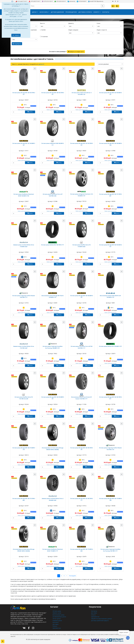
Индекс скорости (102, 30)
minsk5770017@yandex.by (96, 1)
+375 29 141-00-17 (47, 1)
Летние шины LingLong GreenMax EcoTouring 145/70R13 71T (110, 550)
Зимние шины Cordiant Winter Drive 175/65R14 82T (24, 246)
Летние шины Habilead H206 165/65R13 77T (53, 144)
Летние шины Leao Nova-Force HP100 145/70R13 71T (82, 347)
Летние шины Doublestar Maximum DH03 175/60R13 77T (53, 550)
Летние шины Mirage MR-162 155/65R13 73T (110, 93)
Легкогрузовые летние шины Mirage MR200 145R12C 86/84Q (24, 550)
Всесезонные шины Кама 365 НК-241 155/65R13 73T (110, 296)
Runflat (44, 30)
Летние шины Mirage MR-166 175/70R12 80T (110, 195)
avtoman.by (72, 1)
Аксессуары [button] (44, 12)
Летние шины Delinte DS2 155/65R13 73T (110, 346)
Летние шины (57, 611)
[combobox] (53, 26)
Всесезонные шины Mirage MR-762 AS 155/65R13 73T (53, 296)
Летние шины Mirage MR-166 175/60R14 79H (110, 499)
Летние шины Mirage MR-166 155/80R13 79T (53, 398)
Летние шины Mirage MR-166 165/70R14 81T (110, 398)
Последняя (72, 576)
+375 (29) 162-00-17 (60, 1)
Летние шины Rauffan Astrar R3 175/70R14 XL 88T (24, 398)
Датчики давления (57, 12)
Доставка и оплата (85, 12)
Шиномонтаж (57, 627)
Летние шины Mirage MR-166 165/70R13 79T (82, 448)
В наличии (44, 36)
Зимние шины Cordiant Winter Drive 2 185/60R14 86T (53, 499)
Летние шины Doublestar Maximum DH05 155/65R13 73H (24, 195)
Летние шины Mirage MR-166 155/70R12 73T (24, 93)
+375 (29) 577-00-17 (35, 1)
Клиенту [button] (97, 12)
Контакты (106, 12)
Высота (42, 23)
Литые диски (56, 618)
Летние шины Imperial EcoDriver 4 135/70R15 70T (82, 93)
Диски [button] (34, 12)
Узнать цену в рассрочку (24, 110)
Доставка (55, 624)
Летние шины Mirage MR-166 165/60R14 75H (110, 144)
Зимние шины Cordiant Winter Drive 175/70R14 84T (24, 347)
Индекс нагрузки (73, 30)
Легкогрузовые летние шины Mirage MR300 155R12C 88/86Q (53, 448)
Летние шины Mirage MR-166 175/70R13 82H (24, 499)
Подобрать (17, 44)
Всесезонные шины (58, 615)
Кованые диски (57, 620)
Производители (71, 12)
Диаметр (71, 23)
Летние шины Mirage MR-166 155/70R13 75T (53, 93)
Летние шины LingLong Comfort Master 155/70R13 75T (110, 448)
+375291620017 (82, 1)
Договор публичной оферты (100, 620)
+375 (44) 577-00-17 (21, 1)
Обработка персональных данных (101, 618)
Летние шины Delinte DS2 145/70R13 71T (53, 245)
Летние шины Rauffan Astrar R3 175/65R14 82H (81, 246)
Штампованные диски (59, 616)
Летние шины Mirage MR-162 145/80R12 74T (24, 144)
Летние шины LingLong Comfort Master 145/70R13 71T (24, 296)
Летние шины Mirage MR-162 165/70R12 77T (82, 499)
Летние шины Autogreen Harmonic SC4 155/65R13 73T (82, 195)
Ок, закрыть (16, 35)
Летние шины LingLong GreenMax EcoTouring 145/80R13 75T (53, 347)
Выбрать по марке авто (76, 52)
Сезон (98, 23)
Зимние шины (57, 613)
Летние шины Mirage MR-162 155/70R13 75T (82, 144)
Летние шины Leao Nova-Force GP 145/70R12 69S (53, 195)
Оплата (55, 626)
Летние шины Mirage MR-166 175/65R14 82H (82, 550)
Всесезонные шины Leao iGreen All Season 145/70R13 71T (82, 398)
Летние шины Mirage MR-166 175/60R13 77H (24, 448)
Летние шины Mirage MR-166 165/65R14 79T (82, 296)
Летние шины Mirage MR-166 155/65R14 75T (110, 246)
